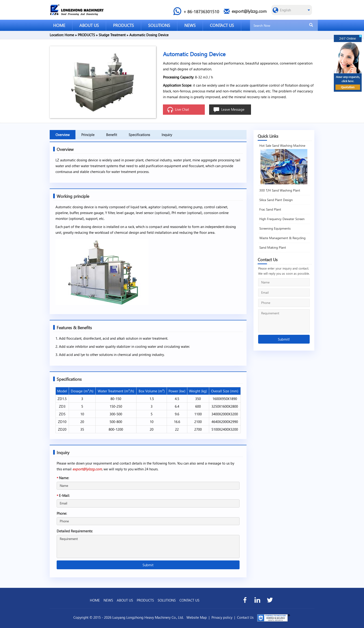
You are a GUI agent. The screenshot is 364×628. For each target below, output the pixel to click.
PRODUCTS (123, 25)
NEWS (190, 25)
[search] (311, 25)
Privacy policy (222, 617)
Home (69, 35)
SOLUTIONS (159, 25)
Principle (88, 135)
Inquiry (167, 135)
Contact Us (245, 617)
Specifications (139, 135)
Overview (63, 135)
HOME (59, 25)
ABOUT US (89, 25)
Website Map (197, 617)
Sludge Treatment (112, 35)
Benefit (112, 135)
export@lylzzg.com (87, 469)
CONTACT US (222, 25)
